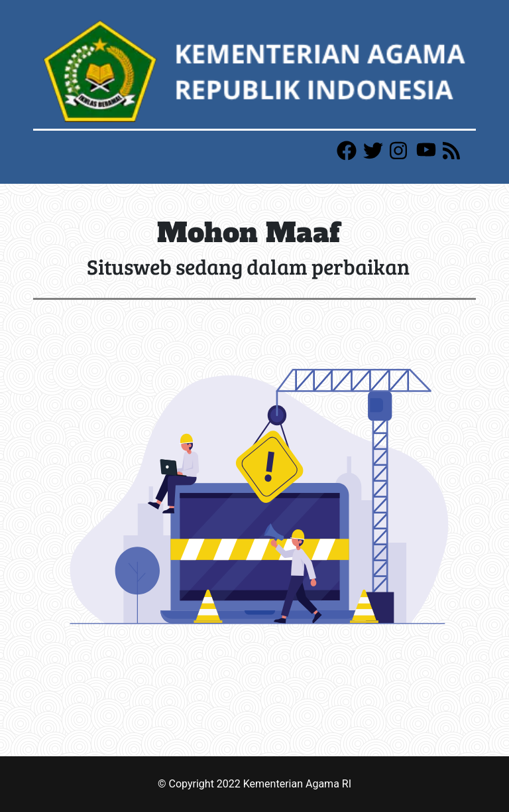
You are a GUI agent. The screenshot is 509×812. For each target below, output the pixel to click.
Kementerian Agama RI (297, 784)
